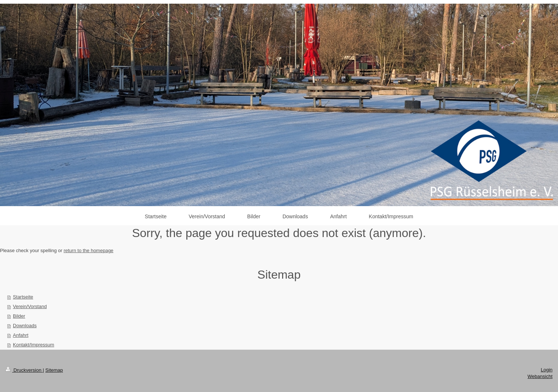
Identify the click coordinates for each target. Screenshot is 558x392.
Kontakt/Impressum (34, 345)
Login (547, 370)
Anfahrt (21, 335)
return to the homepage (89, 250)
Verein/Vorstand (30, 306)
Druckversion (24, 370)
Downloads (25, 326)
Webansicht (540, 376)
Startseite (23, 297)
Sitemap (54, 370)
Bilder (19, 316)
